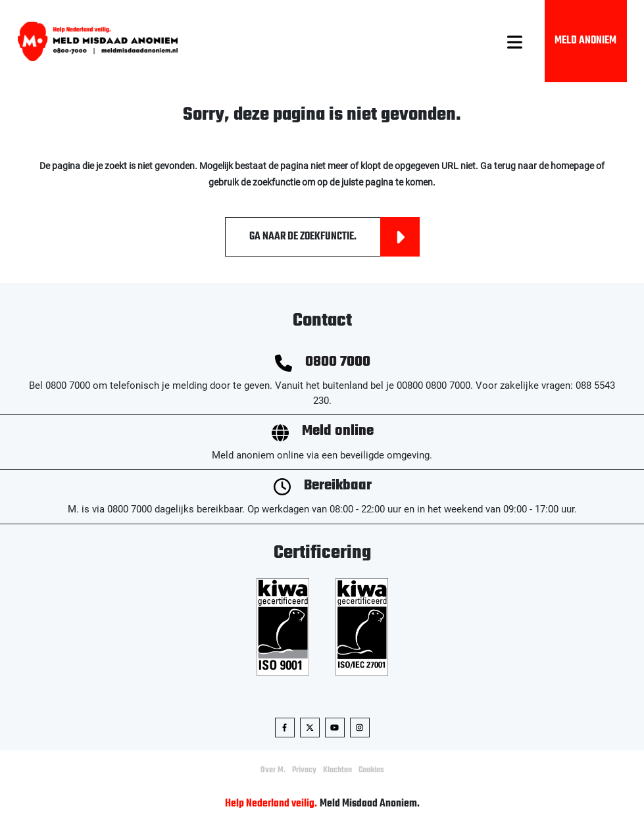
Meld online (338, 431)
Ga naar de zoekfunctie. (334, 237)
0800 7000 (338, 362)
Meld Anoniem (585, 41)
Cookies (371, 770)
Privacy (304, 770)
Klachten (337, 770)
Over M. (273, 770)
